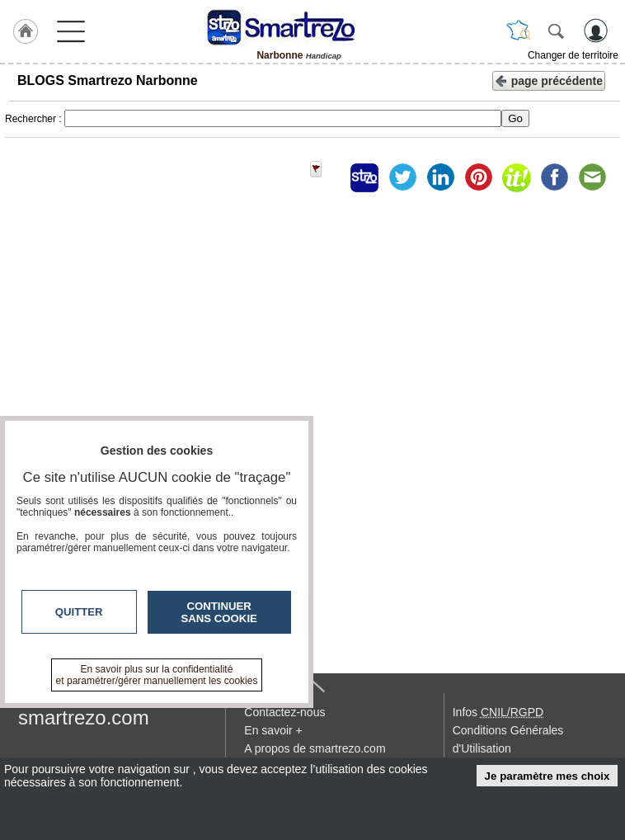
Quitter (79, 612)
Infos (498, 712)
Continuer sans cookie (219, 612)
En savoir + (273, 730)
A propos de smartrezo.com (315, 748)
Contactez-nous (284, 712)
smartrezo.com (84, 717)
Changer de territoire (573, 55)
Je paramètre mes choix (547, 776)
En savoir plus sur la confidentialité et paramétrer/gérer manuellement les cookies (157, 675)
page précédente (549, 80)
